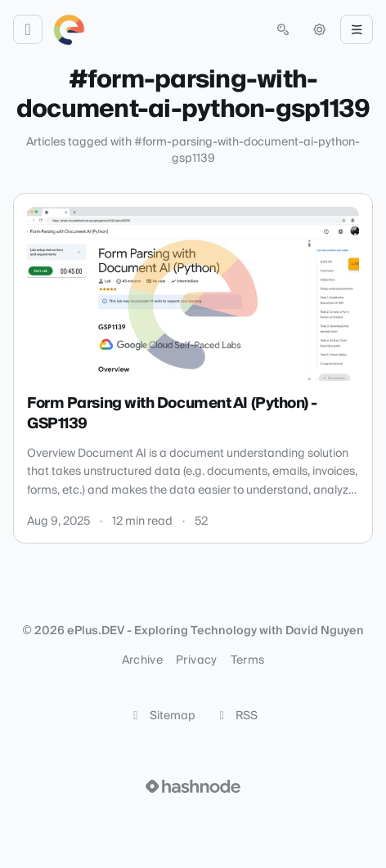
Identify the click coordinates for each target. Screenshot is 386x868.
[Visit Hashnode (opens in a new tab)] (193, 786)
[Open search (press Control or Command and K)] (283, 29)
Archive (142, 660)
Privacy (196, 660)
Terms (248, 660)
